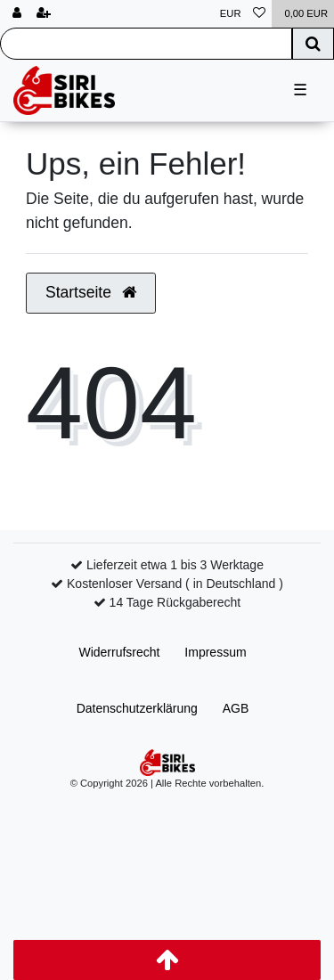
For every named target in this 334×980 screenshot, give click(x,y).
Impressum (215, 652)
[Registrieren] (44, 14)
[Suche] (313, 44)
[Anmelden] (17, 14)
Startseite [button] (91, 292)
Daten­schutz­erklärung (137, 708)
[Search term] (146, 44)
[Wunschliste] (259, 14)
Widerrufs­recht (119, 652)
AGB (236, 708)
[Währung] (231, 14)
